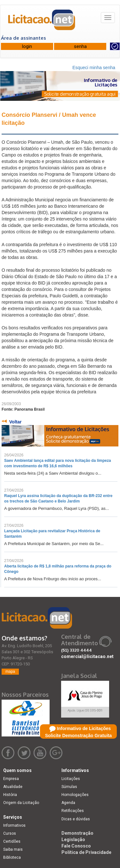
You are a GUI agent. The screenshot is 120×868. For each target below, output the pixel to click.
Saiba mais (13, 849)
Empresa (11, 779)
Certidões (12, 841)
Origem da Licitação (21, 803)
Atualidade (13, 787)
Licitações (71, 779)
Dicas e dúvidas (76, 819)
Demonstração (77, 833)
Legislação (73, 840)
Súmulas (69, 787)
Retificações (73, 811)
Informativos (14, 825)
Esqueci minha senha (94, 68)
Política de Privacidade (86, 852)
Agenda (68, 803)
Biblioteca (12, 857)
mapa (10, 671)
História (10, 795)
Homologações (75, 795)
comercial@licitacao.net (87, 656)
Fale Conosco (76, 846)
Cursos (10, 833)
